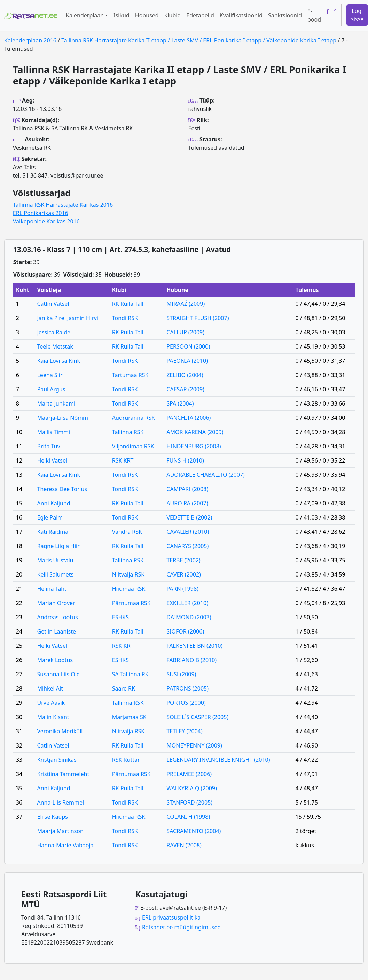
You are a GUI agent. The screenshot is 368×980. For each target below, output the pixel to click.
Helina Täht (52, 589)
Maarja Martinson (60, 831)
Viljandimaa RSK (133, 446)
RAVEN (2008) (184, 845)
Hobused (147, 15)
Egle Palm (50, 517)
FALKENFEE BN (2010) (194, 646)
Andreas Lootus (57, 617)
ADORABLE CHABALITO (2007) (205, 475)
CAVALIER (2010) (188, 532)
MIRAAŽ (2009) (186, 304)
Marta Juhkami (56, 403)
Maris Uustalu (55, 560)
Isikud (122, 15)
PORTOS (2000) (186, 703)
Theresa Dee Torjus (62, 489)
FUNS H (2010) (185, 460)
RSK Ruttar (126, 760)
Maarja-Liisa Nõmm (62, 418)
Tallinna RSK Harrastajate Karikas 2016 (63, 205)
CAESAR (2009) (185, 389)
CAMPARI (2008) (187, 489)
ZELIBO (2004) (185, 375)
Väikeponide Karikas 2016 (46, 221)
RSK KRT (123, 460)
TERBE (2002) (183, 560)
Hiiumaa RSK (129, 589)
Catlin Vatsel (53, 304)
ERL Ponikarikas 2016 (41, 213)
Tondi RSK (125, 318)
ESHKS (120, 617)
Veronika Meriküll (60, 731)
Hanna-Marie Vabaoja (65, 845)
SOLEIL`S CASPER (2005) (197, 717)
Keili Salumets (55, 574)
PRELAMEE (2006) (189, 774)
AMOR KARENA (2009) (195, 432)
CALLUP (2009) (185, 332)
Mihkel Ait (50, 688)
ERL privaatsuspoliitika (171, 917)
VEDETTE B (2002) (189, 517)
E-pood (314, 15)
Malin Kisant (53, 717)
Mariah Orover (56, 603)
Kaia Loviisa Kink (58, 361)
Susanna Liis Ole (58, 674)
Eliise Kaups (52, 817)
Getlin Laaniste (56, 631)
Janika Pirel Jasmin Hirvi (67, 318)
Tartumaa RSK (130, 375)
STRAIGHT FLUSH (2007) (198, 318)
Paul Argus (51, 389)
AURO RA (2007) (187, 503)
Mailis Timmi (53, 432)
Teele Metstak (55, 346)
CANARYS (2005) (187, 546)
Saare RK (124, 688)
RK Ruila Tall (128, 304)
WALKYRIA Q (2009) (191, 788)
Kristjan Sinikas (57, 760)
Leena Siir (50, 375)
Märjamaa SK (129, 717)
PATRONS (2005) (187, 688)
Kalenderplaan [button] (85, 15)
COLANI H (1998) (188, 817)
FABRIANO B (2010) (191, 660)
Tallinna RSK (128, 432)
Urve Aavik (51, 703)
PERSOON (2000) (188, 346)
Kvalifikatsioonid (241, 15)
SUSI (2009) (181, 674)
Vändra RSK (127, 532)
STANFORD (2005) (189, 802)
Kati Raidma (53, 532)
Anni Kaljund (53, 503)
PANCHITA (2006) (189, 418)
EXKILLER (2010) (187, 603)
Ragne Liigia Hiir (58, 546)
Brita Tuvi (49, 446)
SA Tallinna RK (130, 674)
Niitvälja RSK (128, 574)
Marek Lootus (55, 660)
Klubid (173, 15)
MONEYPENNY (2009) (194, 745)
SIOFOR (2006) (185, 631)
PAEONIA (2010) (187, 361)
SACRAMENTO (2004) (194, 831)
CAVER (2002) (184, 574)
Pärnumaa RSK (131, 603)
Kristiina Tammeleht (63, 774)
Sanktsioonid (285, 15)
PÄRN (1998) (182, 589)
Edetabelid (200, 15)
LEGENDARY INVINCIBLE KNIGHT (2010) (218, 760)
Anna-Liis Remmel (60, 802)
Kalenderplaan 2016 (30, 40)
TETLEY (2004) (184, 731)
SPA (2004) (180, 403)
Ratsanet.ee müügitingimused (181, 927)
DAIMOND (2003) (189, 617)
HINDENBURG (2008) (194, 446)
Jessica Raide (54, 332)
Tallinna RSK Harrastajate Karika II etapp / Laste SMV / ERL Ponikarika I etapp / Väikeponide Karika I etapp (199, 40)
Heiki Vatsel (52, 460)
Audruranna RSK (134, 418)
